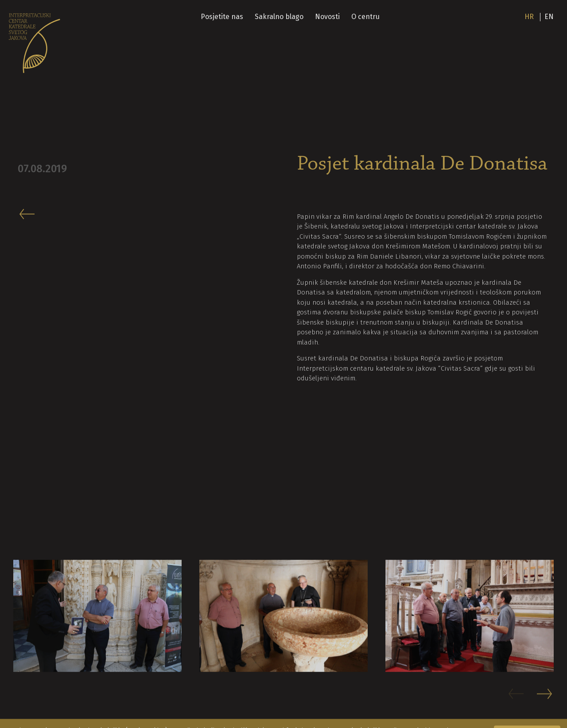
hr (529, 17)
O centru (365, 17)
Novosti (327, 17)
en (549, 17)
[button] (545, 698)
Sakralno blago (279, 17)
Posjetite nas (222, 17)
